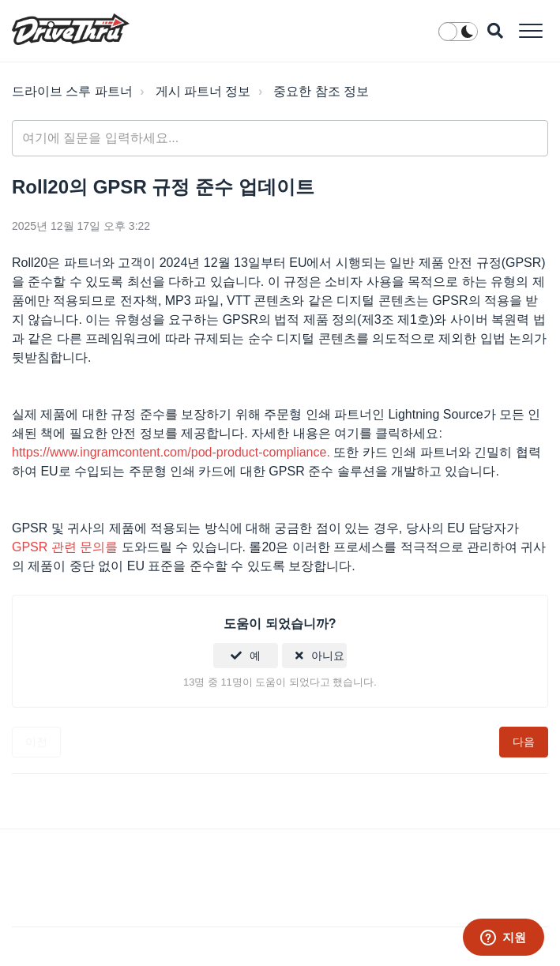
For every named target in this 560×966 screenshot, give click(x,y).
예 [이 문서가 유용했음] (255, 656)
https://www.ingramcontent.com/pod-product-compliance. (171, 452)
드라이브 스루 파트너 (72, 91)
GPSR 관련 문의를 (65, 547)
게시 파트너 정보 (203, 91)
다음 (524, 742)
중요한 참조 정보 (321, 91)
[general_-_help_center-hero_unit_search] (280, 138)
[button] (530, 30)
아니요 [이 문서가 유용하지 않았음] (328, 656)
